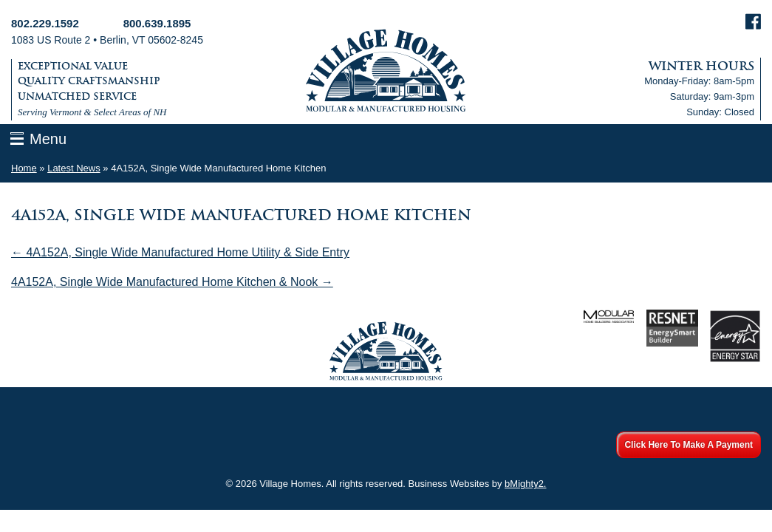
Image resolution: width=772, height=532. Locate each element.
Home (24, 168)
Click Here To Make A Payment (689, 445)
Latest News (74, 168)
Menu (48, 139)
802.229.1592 (45, 23)
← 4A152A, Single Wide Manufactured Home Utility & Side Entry (180, 252)
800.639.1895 (157, 23)
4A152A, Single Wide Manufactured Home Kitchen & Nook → (172, 282)
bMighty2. (525, 484)
